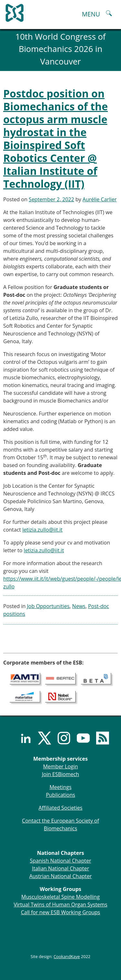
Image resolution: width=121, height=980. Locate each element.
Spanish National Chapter (61, 861)
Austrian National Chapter (61, 876)
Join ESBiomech (60, 774)
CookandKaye (67, 956)
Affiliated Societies (61, 808)
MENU (91, 14)
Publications (60, 795)
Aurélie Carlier (100, 199)
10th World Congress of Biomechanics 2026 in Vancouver (61, 49)
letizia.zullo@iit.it (42, 530)
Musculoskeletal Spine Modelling (60, 897)
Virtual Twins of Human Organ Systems (60, 905)
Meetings (60, 787)
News (79, 606)
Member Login (60, 766)
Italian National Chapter (60, 868)
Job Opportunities (48, 606)
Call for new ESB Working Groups (60, 912)
